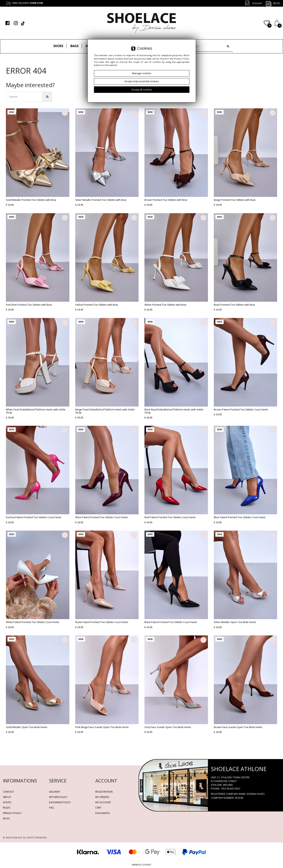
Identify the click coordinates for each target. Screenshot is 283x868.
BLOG (6, 818)
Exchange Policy (60, 802)
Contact (9, 792)
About (7, 797)
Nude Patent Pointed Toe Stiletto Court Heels (102, 622)
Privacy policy (12, 813)
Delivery (55, 792)
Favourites (103, 813)
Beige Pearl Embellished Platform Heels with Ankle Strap (105, 411)
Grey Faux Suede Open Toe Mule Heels (168, 727)
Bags (74, 46)
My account (103, 802)
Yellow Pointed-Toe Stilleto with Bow (97, 305)
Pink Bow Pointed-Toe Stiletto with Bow (29, 305)
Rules (7, 808)
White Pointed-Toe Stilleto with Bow (165, 305)
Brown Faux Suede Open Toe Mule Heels (238, 727)
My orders (102, 797)
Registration (104, 792)
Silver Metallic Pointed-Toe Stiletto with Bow (101, 200)
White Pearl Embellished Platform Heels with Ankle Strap (36, 411)
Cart (98, 808)
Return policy (58, 797)
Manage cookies (141, 865)
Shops (7, 802)
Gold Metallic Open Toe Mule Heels (27, 727)
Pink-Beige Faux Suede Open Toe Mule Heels (102, 727)
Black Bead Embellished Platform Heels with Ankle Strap (174, 411)
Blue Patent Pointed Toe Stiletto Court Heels (240, 517)
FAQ (51, 808)
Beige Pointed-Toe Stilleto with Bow (235, 200)
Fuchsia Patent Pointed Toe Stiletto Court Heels (34, 517)
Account (257, 3)
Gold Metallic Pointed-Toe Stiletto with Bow (31, 200)
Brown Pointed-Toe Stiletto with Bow (166, 200)
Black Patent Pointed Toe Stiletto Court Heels (171, 622)
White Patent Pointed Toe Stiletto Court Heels (33, 622)
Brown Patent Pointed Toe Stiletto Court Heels (241, 409)
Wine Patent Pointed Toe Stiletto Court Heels (102, 517)
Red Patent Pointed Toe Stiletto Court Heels (170, 517)
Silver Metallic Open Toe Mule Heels (235, 622)
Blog (273, 4)
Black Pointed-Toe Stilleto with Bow (234, 305)
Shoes (58, 46)
